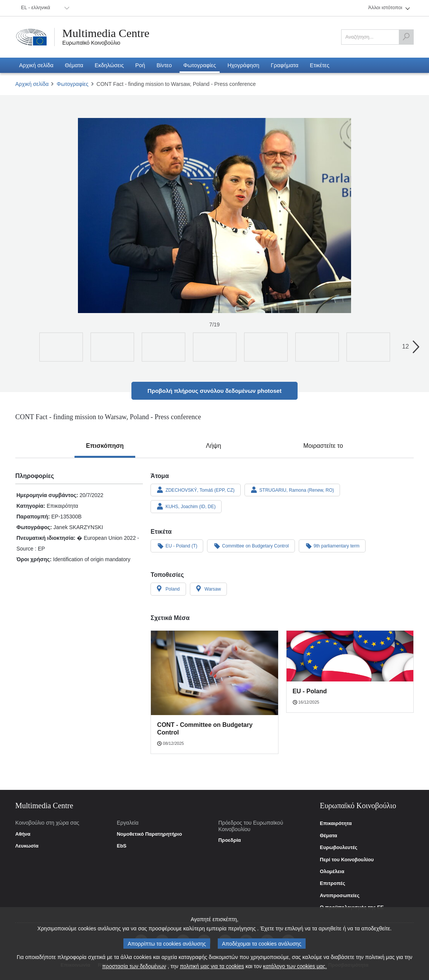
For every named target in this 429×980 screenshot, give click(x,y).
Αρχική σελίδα (32, 84)
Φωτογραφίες (72, 84)
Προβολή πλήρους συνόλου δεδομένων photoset (214, 391)
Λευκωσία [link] (27, 846)
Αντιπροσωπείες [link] (340, 896)
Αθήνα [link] (23, 834)
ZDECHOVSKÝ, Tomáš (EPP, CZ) (196, 490)
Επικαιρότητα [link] (336, 823)
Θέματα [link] (328, 836)
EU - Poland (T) (177, 546)
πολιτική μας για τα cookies (212, 968)
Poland (168, 589)
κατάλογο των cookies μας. (295, 968)
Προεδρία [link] (229, 840)
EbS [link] (122, 846)
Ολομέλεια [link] (332, 872)
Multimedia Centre (106, 33)
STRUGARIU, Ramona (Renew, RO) (292, 490)
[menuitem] (44, 8)
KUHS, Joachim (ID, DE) (186, 506)
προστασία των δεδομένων (134, 968)
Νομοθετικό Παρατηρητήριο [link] (150, 834)
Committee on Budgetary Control (251, 546)
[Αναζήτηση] (406, 37)
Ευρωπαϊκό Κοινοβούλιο (91, 43)
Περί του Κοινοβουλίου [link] (347, 860)
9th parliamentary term (332, 546)
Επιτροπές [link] (332, 883)
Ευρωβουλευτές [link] (338, 848)
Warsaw (209, 589)
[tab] (105, 446)
